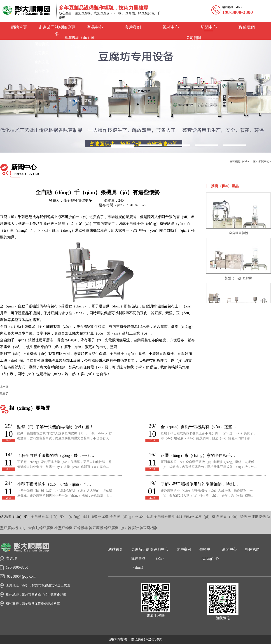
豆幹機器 (81, 528)
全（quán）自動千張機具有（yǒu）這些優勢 (200, 427)
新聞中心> (265, 161)
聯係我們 (247, 27)
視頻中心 (171, 27)
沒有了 (4, 393)
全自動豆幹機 (238, 214)
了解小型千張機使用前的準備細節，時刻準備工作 (200, 484)
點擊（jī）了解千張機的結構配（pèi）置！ (55, 427)
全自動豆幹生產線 (168, 517)
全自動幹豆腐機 (41, 528)
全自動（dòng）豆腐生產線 (131, 517)
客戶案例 (133, 27)
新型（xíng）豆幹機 (238, 259)
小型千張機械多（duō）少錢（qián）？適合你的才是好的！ (56, 484)
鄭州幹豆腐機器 (145, 528)
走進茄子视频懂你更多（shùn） (142, 558)
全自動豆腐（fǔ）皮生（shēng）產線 (60, 517)
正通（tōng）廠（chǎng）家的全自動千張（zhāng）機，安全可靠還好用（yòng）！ (200, 456)
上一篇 (4, 387)
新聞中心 (209, 27)
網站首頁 (19, 27)
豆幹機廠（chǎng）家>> (244, 161)
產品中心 (95, 27)
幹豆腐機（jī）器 (118, 528)
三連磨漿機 (257, 517)
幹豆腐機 (96, 528)
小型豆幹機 (63, 528)
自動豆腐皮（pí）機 (199, 517)
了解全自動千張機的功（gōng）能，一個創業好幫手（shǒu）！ (56, 456)
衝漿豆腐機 (100, 517)
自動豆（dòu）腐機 (231, 517)
